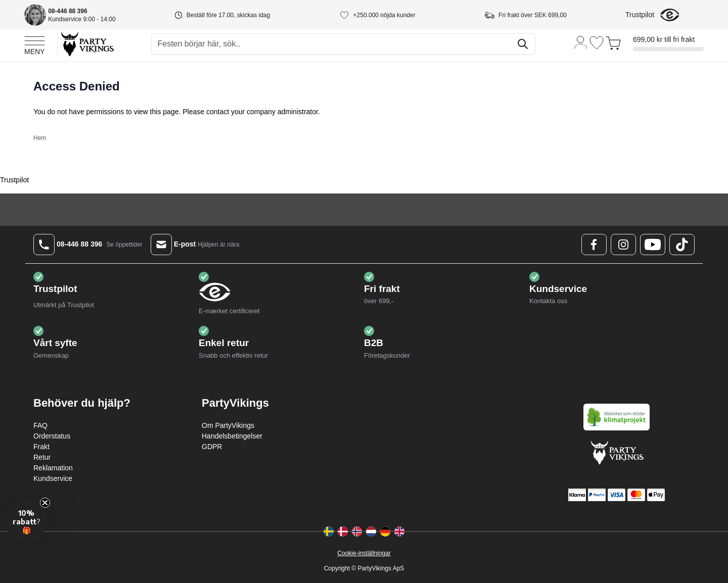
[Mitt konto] (581, 42)
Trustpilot (640, 15)
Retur (42, 457)
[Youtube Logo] (653, 245)
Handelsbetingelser (232, 436)
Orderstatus (52, 436)
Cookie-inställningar (364, 553)
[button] (26, 521)
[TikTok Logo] (682, 245)
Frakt (41, 447)
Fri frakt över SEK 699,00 (533, 15)
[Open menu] (35, 44)
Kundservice (53, 478)
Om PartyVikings (228, 425)
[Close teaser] (45, 503)
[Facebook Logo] (594, 245)
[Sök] (523, 44)
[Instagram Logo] (623, 245)
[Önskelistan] (597, 43)
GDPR (212, 447)
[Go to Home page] (87, 44)
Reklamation (53, 468)
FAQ (40, 425)
